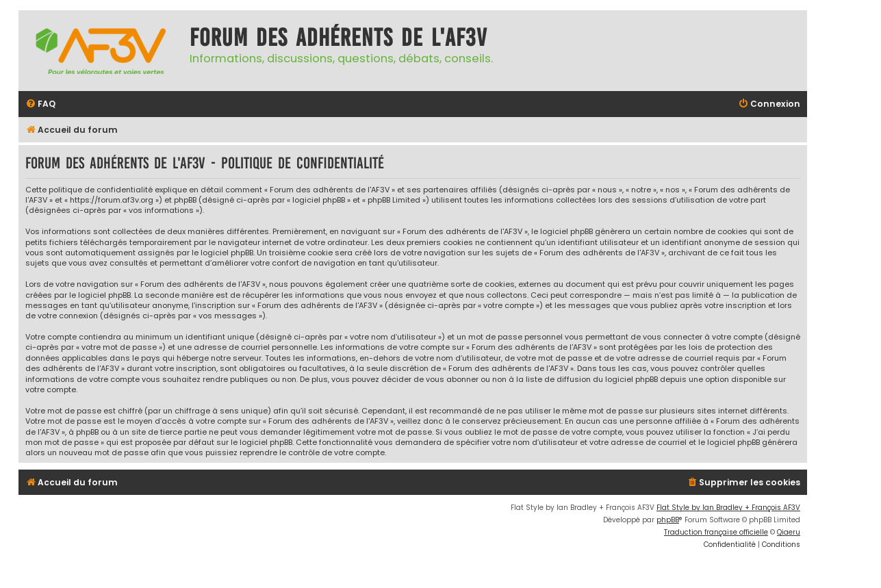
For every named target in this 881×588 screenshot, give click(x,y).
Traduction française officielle (716, 532)
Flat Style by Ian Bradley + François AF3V (728, 508)
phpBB (668, 520)
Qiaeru (789, 532)
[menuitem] (40, 104)
